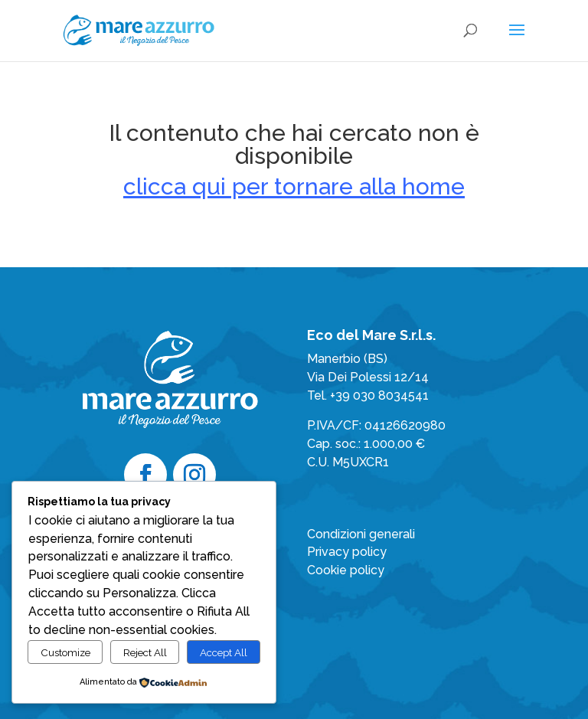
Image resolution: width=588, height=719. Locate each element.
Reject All (145, 652)
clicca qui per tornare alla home (294, 186)
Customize (65, 652)
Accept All (224, 652)
